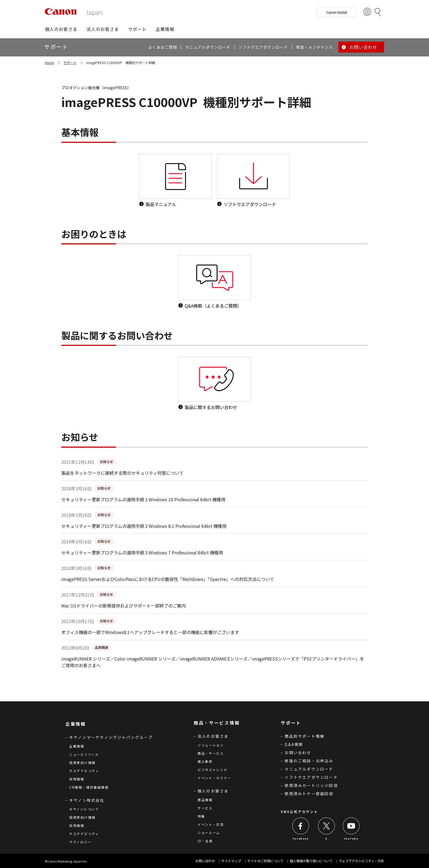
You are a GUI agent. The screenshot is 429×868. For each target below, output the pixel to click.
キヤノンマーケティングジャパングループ (111, 737)
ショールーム (209, 833)
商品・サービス (211, 753)
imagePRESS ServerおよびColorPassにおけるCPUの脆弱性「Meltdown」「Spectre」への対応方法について (168, 579)
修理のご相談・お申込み (309, 761)
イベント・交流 (211, 824)
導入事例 (205, 761)
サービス (205, 808)
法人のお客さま (213, 736)
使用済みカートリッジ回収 (311, 785)
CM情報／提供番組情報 (89, 787)
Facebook (301, 839)
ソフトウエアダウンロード (311, 777)
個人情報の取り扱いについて (311, 861)
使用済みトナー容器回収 (309, 794)
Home (49, 63)
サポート (70, 63)
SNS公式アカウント (299, 811)
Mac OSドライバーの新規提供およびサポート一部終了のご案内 (124, 606)
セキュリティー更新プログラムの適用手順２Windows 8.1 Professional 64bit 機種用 (144, 526)
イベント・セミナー (214, 778)
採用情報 (77, 779)
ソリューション (211, 745)
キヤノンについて (84, 809)
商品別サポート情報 (305, 736)
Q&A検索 (294, 744)
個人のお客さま (213, 791)
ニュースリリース (84, 754)
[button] (61, 29)
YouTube (351, 839)
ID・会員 (205, 841)
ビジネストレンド (213, 770)
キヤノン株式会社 (87, 800)
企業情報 (77, 746)
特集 (201, 816)
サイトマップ (231, 861)
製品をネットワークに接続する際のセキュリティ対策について (122, 473)
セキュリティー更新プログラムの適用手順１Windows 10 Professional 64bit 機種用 (143, 499)
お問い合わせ (298, 753)
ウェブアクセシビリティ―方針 (361, 861)
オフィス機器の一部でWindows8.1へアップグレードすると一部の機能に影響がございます (150, 632)
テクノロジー (80, 842)
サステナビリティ (84, 771)
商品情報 (205, 800)
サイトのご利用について (265, 861)
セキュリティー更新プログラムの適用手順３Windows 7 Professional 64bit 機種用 (142, 552)
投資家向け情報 (82, 763)
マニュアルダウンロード (309, 769)
